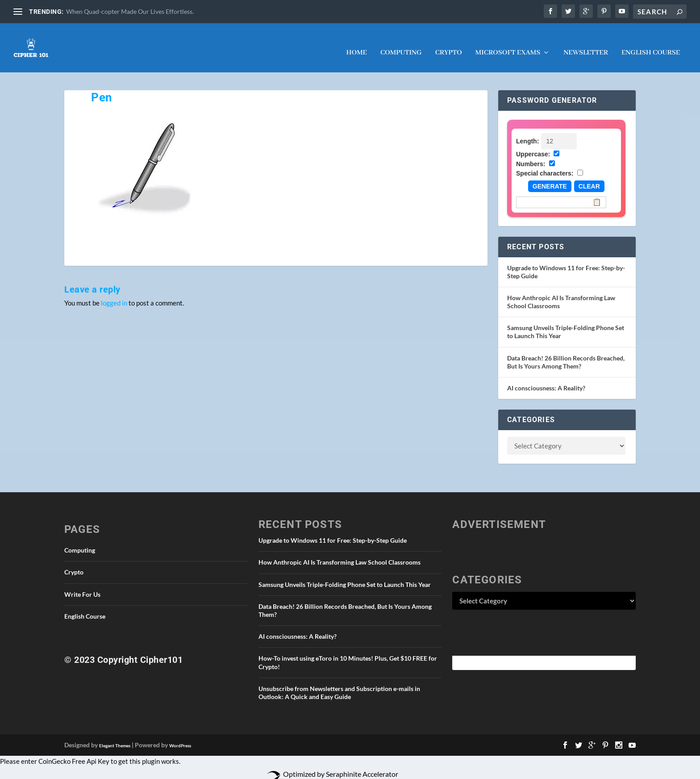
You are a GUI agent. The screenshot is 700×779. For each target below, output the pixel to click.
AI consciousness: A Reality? (546, 379)
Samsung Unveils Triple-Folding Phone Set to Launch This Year (345, 576)
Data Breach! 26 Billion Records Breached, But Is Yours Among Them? (566, 353)
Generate (550, 177)
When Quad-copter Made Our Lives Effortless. (130, 11)
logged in (114, 294)
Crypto (449, 44)
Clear (589, 177)
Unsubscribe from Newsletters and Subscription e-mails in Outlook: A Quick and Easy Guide (339, 684)
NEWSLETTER (586, 44)
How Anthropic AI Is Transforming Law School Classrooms (340, 553)
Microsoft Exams (508, 44)
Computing (401, 44)
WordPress (180, 737)
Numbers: (531, 155)
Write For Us (82, 585)
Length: (527, 132)
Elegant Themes (115, 737)
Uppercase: (533, 145)
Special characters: (545, 164)
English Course (651, 44)
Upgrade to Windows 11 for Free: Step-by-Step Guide (333, 531)
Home (356, 44)
